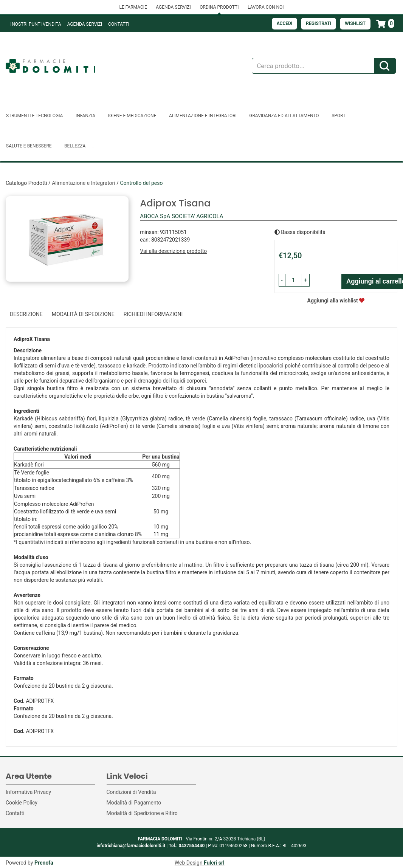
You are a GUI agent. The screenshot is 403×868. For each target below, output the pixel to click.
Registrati (319, 23)
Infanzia (85, 116)
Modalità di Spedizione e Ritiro (142, 813)
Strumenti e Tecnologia (34, 116)
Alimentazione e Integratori (203, 116)
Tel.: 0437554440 (187, 846)
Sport (339, 116)
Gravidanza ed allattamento (284, 116)
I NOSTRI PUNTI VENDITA (35, 24)
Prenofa (44, 863)
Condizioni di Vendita (131, 792)
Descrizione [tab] (26, 314)
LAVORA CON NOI (266, 7)
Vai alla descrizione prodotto (173, 251)
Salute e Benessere (29, 146)
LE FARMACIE (133, 7)
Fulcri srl (214, 863)
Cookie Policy (22, 803)
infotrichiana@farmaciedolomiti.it (131, 846)
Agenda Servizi (85, 24)
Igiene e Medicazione (132, 116)
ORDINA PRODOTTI (219, 7)
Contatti (119, 24)
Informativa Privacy (28, 792)
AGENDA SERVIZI (173, 7)
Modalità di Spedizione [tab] (83, 314)
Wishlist (355, 23)
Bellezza (75, 146)
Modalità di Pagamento (134, 803)
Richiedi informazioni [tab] (153, 314)
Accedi (285, 23)
